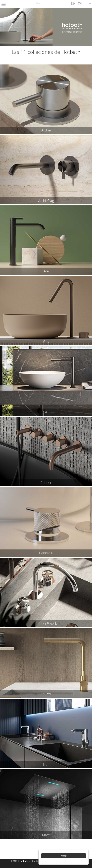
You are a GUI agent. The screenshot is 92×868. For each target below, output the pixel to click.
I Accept (64, 856)
